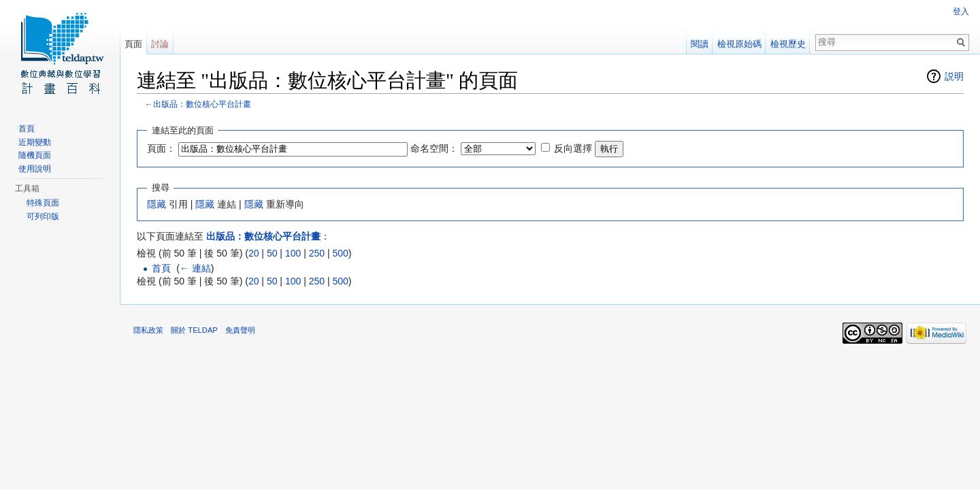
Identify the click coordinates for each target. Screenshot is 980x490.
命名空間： (434, 148)
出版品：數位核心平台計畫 (202, 104)
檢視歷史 (788, 44)
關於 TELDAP (194, 330)
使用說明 (35, 169)
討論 (160, 44)
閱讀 (700, 44)
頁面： (161, 148)
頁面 (133, 44)
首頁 (161, 268)
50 (272, 253)
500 (340, 253)
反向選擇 (573, 148)
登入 (961, 12)
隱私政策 (148, 330)
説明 (954, 76)
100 (293, 253)
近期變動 (35, 142)
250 (317, 253)
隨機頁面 (35, 155)
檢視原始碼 (739, 44)
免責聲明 (240, 330)
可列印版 (43, 216)
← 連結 (195, 268)
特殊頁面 (43, 203)
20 (254, 253)
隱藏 (157, 204)
